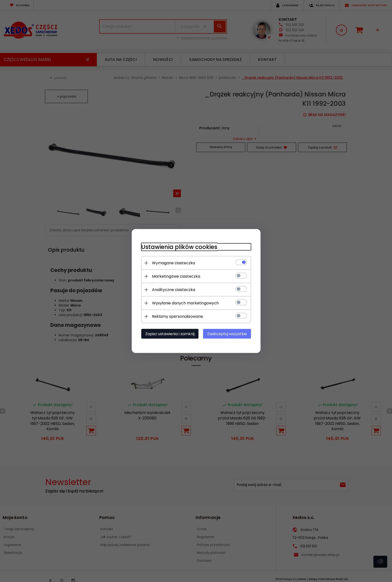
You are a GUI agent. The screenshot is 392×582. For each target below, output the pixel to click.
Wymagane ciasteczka (173, 263)
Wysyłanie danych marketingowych (185, 303)
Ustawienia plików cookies (179, 247)
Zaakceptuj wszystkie (227, 334)
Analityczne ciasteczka (174, 290)
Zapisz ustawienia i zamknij (170, 334)
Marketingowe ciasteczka (176, 276)
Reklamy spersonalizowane (178, 316)
